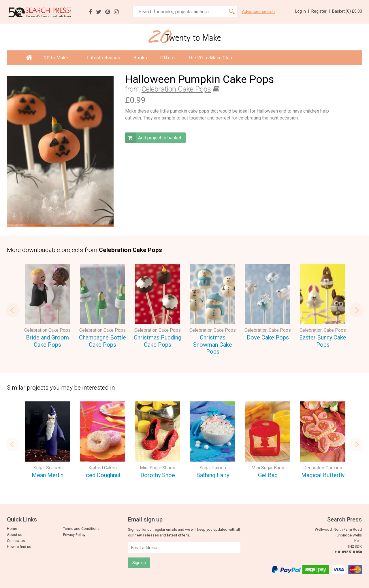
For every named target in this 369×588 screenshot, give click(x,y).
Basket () (347, 11)
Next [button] (356, 310)
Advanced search (258, 12)
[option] (47, 307)
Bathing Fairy (213, 475)
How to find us (19, 547)
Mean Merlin (48, 475)
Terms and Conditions (81, 529)
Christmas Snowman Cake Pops (213, 345)
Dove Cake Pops (268, 337)
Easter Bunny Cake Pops (323, 341)
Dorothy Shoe (158, 475)
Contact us (16, 541)
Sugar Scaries (47, 468)
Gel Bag (268, 475)
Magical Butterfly (323, 475)
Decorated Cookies (323, 468)
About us (15, 535)
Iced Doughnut (102, 475)
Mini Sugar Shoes (158, 468)
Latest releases (103, 58)
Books (140, 58)
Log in (302, 11)
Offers (167, 58)
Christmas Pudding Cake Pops (158, 341)
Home (12, 529)
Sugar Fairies (213, 468)
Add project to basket (153, 138)
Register (321, 11)
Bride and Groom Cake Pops (47, 341)
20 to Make (59, 58)
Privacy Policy (74, 535)
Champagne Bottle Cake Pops (102, 341)
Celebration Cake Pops (176, 89)
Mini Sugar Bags (268, 468)
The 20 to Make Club (210, 58)
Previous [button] (13, 310)
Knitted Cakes (103, 468)
